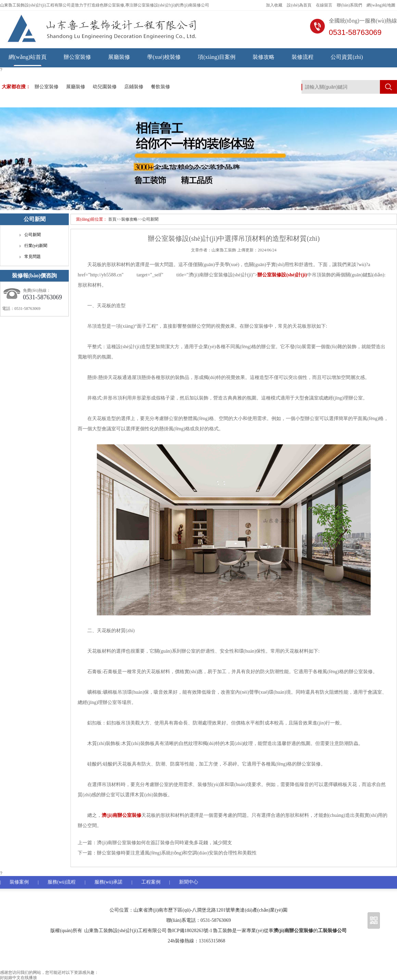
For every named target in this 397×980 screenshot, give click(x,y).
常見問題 (33, 257)
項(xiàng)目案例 (217, 57)
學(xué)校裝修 (164, 57)
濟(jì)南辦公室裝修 (293, 931)
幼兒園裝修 (105, 87)
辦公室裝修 (77, 57)
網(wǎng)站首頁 (28, 57)
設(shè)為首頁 (299, 5)
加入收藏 (274, 5)
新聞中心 (189, 882)
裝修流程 (303, 57)
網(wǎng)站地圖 (381, 5)
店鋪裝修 (134, 87)
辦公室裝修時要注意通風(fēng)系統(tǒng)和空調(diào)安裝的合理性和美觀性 (177, 853)
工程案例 (151, 882)
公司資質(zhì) (347, 57)
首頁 (112, 219)
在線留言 (324, 5)
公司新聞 (150, 219)
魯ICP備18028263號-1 (190, 931)
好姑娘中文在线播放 (18, 978)
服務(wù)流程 (62, 882)
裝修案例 (19, 882)
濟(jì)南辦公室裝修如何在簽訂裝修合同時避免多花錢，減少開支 (164, 843)
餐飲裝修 (161, 87)
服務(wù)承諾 (108, 882)
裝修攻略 (264, 57)
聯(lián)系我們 (349, 5)
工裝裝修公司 (332, 931)
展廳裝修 (119, 57)
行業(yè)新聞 (36, 246)
